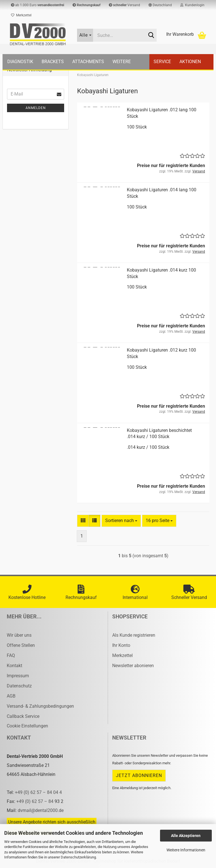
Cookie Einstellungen (27, 726)
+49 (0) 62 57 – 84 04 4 (38, 792)
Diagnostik (20, 62)
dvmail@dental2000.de (41, 810)
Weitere (122, 62)
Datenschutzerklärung (78, 857)
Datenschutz (19, 686)
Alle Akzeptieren (186, 836)
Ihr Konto (121, 645)
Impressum (18, 676)
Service (162, 62)
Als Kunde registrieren (134, 635)
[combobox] (121, 521)
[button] (160, 5)
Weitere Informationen (186, 850)
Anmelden (36, 108)
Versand (124, 5)
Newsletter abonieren (133, 666)
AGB (11, 696)
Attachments (88, 62)
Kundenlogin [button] (192, 5)
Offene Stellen (21, 645)
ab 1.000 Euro (38, 5)
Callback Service (23, 716)
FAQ (11, 655)
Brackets (53, 62)
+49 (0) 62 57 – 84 (35, 801)
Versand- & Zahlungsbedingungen (40, 706)
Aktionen (190, 62)
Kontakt (14, 666)
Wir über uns (19, 635)
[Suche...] (85, 35)
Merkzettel (21, 15)
